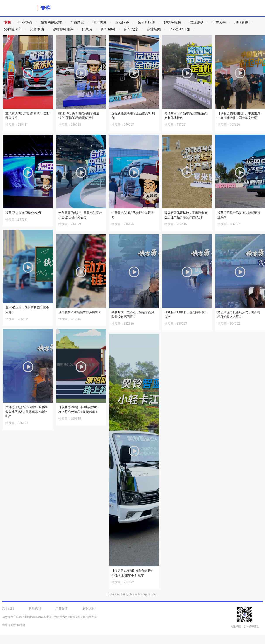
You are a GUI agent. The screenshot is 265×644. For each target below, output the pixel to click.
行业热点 (28, 22)
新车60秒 (110, 29)
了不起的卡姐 (182, 29)
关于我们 (8, 608)
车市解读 (79, 22)
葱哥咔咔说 (149, 22)
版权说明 (89, 608)
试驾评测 (199, 22)
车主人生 (221, 22)
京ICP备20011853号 (14, 625)
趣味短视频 (175, 22)
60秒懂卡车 (15, 29)
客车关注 (102, 22)
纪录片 (90, 29)
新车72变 (133, 29)
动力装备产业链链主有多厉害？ (80, 312)
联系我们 (35, 608)
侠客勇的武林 (54, 22)
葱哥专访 (39, 29)
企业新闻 (156, 29)
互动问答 (124, 22)
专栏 (46, 8)
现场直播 (244, 22)
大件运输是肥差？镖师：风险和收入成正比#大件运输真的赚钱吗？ (27, 412)
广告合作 (62, 608)
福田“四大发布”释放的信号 (23, 213)
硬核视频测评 (65, 29)
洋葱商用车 (19, 8)
